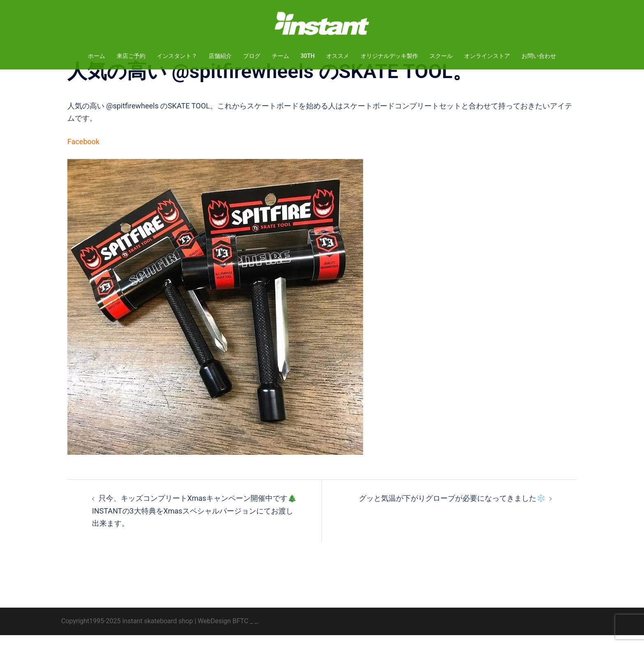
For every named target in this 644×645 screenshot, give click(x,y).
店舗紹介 (220, 56)
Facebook (83, 151)
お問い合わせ (539, 56)
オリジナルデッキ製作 (389, 56)
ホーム (97, 56)
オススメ (338, 56)
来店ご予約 (131, 56)
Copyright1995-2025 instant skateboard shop (127, 631)
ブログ (252, 56)
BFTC (240, 631)
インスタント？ (177, 56)
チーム (281, 56)
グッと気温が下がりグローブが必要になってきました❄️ (452, 508)
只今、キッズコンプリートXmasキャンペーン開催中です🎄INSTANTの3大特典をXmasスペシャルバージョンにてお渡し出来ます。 (194, 520)
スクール (441, 56)
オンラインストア (487, 56)
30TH (308, 56)
